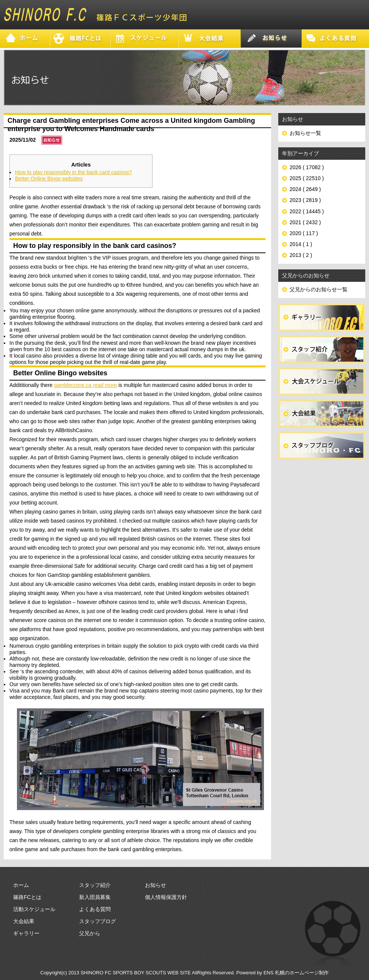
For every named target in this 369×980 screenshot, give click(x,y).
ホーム (21, 885)
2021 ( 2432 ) (305, 222)
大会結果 (24, 921)
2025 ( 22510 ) (307, 178)
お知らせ (156, 885)
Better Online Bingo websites (49, 179)
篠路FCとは (27, 897)
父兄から (90, 933)
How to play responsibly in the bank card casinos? (74, 172)
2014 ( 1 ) (301, 244)
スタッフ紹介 (95, 885)
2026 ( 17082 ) (307, 167)
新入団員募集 (95, 897)
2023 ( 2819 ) (305, 200)
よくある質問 (95, 909)
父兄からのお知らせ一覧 (319, 289)
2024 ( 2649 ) (305, 189)
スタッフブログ (98, 921)
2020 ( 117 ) (304, 233)
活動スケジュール (34, 909)
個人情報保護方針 (166, 897)
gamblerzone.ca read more (85, 385)
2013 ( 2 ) (301, 255)
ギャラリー (26, 933)
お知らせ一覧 (305, 133)
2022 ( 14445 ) (307, 211)
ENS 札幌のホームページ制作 (296, 973)
